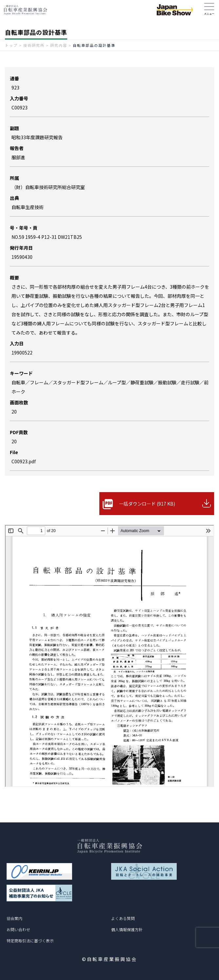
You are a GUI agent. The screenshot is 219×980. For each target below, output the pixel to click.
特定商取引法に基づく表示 (30, 941)
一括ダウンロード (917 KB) (147, 504)
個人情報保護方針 (127, 929)
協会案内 (14, 918)
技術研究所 (34, 45)
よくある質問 (123, 918)
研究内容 (59, 45)
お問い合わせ (18, 929)
